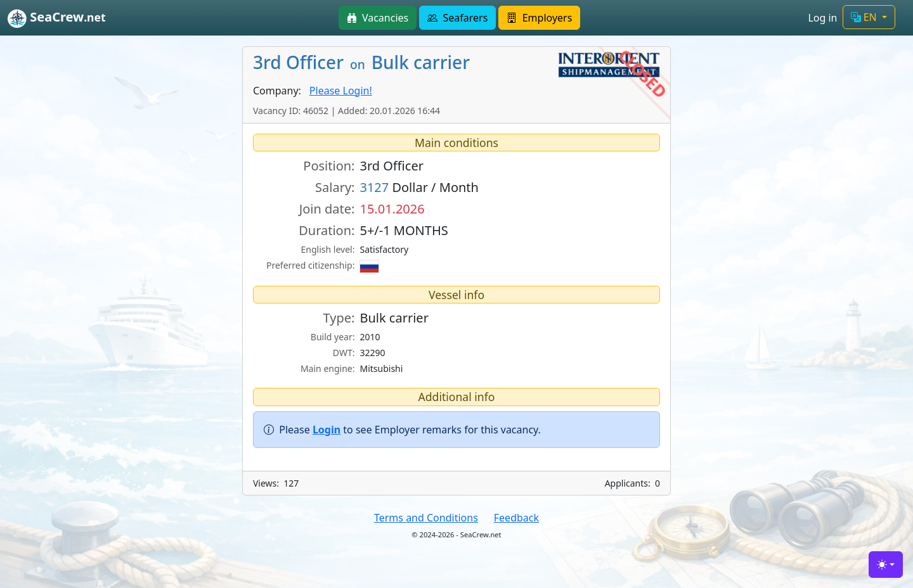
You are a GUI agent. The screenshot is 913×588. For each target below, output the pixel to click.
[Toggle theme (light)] (886, 565)
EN (865, 17)
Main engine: (328, 368)
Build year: (333, 337)
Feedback (516, 518)
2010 (370, 337)
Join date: (327, 209)
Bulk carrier (394, 318)
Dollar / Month (419, 187)
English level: (328, 249)
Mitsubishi (381, 368)
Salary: (335, 187)
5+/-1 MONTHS (404, 230)
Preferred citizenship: (310, 265)
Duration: (327, 230)
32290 (372, 353)
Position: (329, 166)
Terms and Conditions (426, 518)
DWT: (344, 353)
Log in (822, 18)
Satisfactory (384, 249)
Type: (339, 318)
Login (327, 430)
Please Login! (341, 91)
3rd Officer (391, 166)
